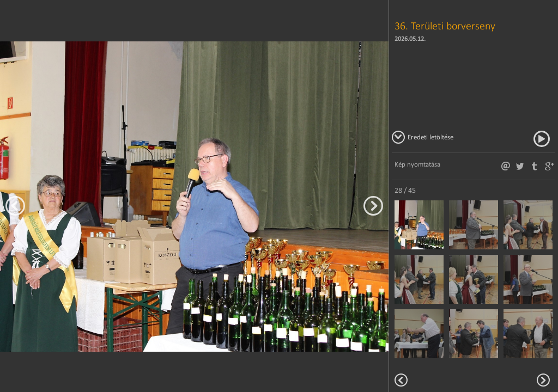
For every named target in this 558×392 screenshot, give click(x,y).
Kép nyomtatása (417, 164)
